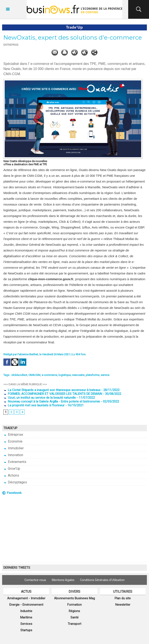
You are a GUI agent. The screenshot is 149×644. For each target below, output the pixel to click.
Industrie (26, 611)
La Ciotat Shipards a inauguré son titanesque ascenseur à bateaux (52, 390)
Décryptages (15, 482)
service (105, 375)
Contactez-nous (35, 580)
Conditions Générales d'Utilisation (103, 580)
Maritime (26, 617)
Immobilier (14, 448)
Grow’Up (12, 469)
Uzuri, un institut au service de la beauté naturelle (40, 398)
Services (26, 624)
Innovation (13, 455)
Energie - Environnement (26, 605)
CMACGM (34, 375)
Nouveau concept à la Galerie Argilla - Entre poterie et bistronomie (52, 401)
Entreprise (13, 435)
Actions (11, 475)
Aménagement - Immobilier (26, 598)
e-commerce (49, 375)
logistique (65, 375)
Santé (74, 617)
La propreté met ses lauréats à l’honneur (34, 405)
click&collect (19, 375)
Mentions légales (63, 580)
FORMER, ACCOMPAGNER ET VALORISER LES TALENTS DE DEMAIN (53, 394)
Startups (26, 630)
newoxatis (78, 375)
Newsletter (123, 605)
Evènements (15, 462)
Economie (13, 441)
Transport (74, 624)
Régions (74, 611)
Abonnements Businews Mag (74, 598)
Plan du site (123, 598)
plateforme (93, 375)
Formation (74, 605)
